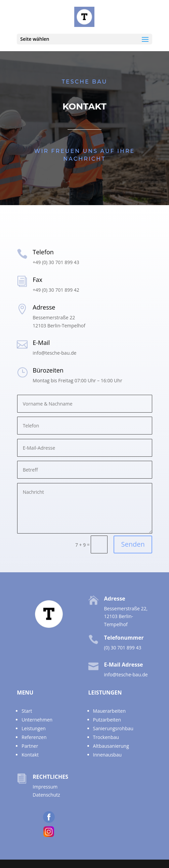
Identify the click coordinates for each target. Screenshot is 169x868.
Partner (30, 746)
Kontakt (30, 755)
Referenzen (34, 737)
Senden (133, 544)
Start (27, 711)
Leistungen (34, 728)
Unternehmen (37, 720)
